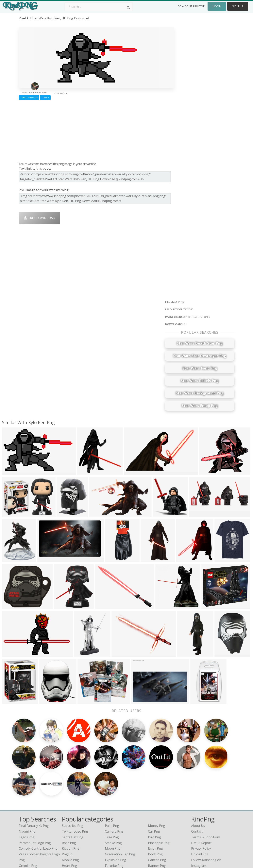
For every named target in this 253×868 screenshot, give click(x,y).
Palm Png (112, 791)
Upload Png (200, 820)
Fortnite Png (114, 831)
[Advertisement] (96, 130)
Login (217, 6)
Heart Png (69, 831)
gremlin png (28, 831)
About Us (198, 791)
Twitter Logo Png (75, 797)
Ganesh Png (157, 825)
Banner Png (157, 831)
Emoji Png (155, 814)
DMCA (45, 97)
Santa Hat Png (73, 802)
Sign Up (238, 6)
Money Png (157, 791)
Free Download (39, 218)
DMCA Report (201, 808)
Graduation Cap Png (120, 820)
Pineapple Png (159, 808)
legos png (27, 802)
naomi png (27, 797)
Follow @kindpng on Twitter (212, 837)
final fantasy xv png (34, 791)
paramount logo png (35, 808)
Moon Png (113, 814)
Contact (197, 797)
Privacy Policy (201, 814)
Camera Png (114, 797)
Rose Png (69, 808)
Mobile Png (70, 825)
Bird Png (154, 802)
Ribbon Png (71, 814)
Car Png (154, 797)
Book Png (155, 820)
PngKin (67, 820)
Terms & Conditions (206, 802)
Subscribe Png (73, 791)
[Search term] (99, 7)
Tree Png (112, 802)
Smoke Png (113, 808)
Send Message (29, 97)
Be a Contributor (191, 6)
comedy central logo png (38, 814)
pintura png (28, 837)
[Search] (128, 8)
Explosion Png (116, 825)
